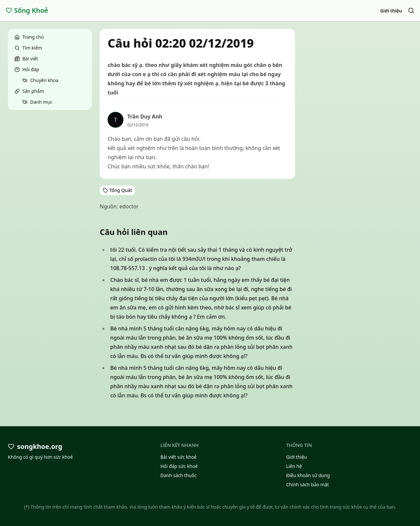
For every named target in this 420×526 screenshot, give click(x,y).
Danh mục (37, 102)
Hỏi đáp (27, 69)
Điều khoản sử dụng (308, 475)
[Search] (411, 11)
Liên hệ (294, 466)
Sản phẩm (29, 91)
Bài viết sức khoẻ (179, 457)
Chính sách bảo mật (307, 484)
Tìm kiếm (28, 48)
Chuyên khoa (40, 80)
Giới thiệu (391, 11)
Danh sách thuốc (178, 475)
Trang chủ (29, 37)
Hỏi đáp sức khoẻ (179, 466)
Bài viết (26, 59)
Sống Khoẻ (27, 10)
